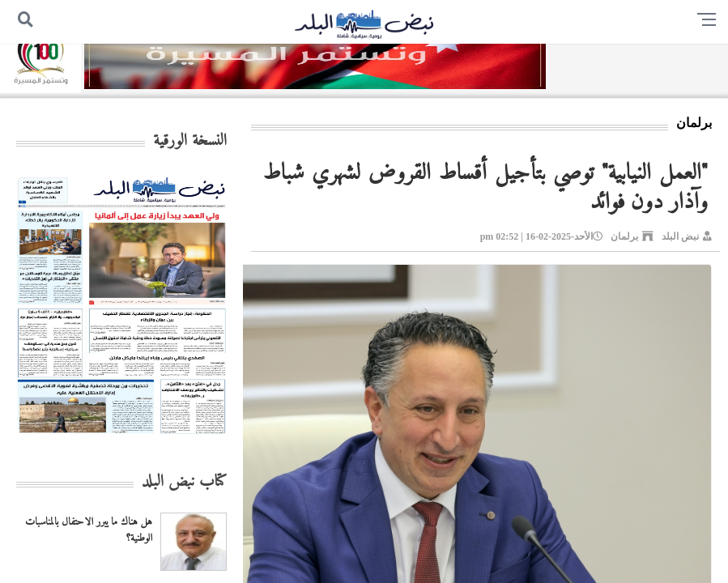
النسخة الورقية (190, 141)
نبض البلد (680, 236)
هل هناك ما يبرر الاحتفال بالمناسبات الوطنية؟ (89, 530)
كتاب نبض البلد (184, 482)
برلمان (624, 236)
